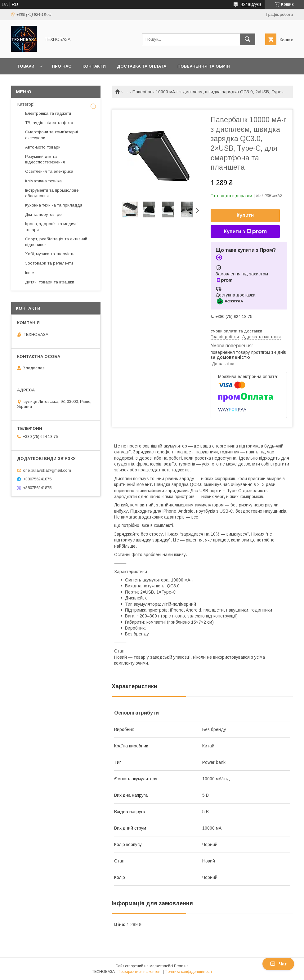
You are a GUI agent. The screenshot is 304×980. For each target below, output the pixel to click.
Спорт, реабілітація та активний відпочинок (56, 242)
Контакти (94, 66)
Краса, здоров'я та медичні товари (52, 227)
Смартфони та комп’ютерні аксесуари (51, 135)
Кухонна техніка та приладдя (54, 205)
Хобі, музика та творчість (50, 254)
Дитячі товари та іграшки (50, 282)
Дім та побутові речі (45, 214)
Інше (29, 273)
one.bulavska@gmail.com (47, 470)
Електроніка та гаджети (48, 113)
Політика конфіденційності (188, 972)
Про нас (62, 66)
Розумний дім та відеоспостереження (45, 159)
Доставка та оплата (142, 66)
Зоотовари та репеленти (49, 263)
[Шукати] (248, 39)
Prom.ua (181, 966)
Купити (245, 215)
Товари (26, 66)
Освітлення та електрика (49, 171)
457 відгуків (251, 4)
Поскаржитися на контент (140, 972)
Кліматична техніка (43, 181)
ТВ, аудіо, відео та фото (49, 123)
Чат (278, 964)
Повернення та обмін (204, 66)
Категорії (27, 104)
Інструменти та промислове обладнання (52, 193)
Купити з (245, 232)
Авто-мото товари (43, 147)
